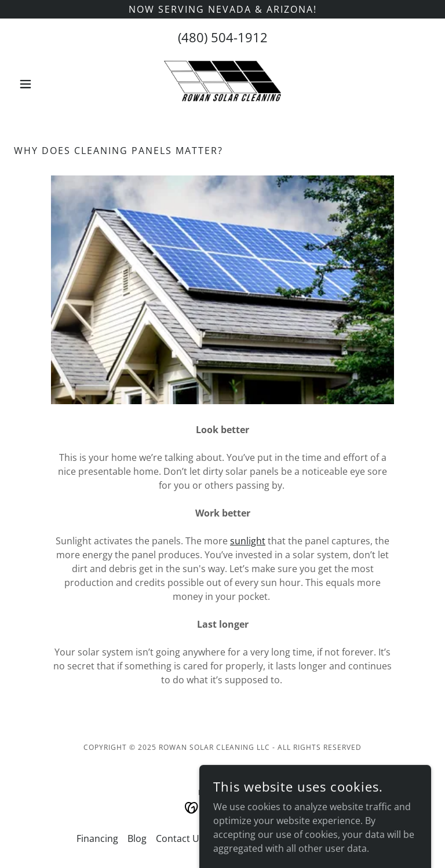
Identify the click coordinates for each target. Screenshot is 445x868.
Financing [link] (97, 838)
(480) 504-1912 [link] (223, 37)
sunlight (248, 541)
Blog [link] (137, 838)
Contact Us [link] (180, 838)
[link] (222, 84)
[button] (45, 84)
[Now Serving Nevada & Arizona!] (222, 9)
